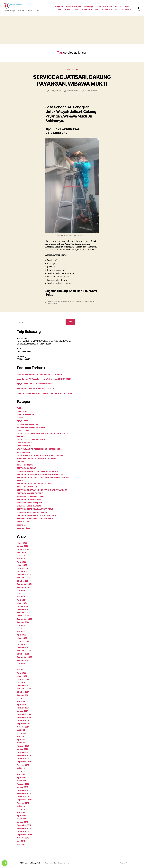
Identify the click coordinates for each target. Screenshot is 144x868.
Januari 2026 (23, 546)
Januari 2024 (23, 606)
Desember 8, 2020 (73, 91)
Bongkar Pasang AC (26, 414)
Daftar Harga (88, 7)
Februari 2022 (23, 679)
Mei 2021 (21, 701)
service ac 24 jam (25, 465)
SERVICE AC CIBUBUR (27, 468)
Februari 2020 (23, 746)
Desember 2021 (24, 686)
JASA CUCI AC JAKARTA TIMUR (32, 439)
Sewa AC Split (23, 522)
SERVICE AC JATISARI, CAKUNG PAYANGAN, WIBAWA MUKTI (72, 80)
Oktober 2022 (23, 654)
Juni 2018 (21, 809)
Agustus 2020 (23, 727)
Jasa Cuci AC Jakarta (102, 9)
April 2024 (22, 600)
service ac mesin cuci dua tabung (32, 512)
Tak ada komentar (91, 91)
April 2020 (22, 739)
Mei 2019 (21, 774)
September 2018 (25, 800)
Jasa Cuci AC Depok (121, 7)
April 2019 (22, 777)
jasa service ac (24, 452)
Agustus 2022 (23, 660)
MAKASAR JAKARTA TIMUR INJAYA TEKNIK (37, 458)
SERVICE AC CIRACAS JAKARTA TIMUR (35, 484)
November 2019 (24, 755)
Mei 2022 (21, 670)
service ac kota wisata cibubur (31, 496)
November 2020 (24, 717)
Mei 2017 (21, 844)
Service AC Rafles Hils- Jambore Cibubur (36, 518)
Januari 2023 (23, 644)
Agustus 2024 (23, 587)
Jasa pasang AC (24, 446)
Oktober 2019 (23, 758)
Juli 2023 (21, 625)
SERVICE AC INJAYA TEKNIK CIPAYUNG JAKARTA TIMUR (43, 490)
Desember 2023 (24, 609)
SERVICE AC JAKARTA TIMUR (31, 493)
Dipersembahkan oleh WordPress (57, 863)
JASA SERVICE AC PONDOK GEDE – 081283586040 (41, 455)
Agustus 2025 (23, 552)
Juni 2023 (21, 628)
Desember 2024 (24, 574)
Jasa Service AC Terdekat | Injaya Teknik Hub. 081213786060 (45, 379)
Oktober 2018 (23, 797)
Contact (98, 7)
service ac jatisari (81, 301)
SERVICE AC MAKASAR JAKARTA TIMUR (36, 509)
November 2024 (24, 578)
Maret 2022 (22, 676)
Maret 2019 (22, 781)
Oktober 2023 (23, 616)
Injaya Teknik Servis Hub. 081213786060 (36, 384)
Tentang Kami (58, 7)
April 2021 (22, 705)
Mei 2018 (21, 812)
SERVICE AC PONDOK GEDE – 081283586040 (38, 515)
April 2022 (22, 673)
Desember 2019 (24, 752)
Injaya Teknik (23, 421)
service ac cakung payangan (65, 301)
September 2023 (25, 619)
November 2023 (24, 613)
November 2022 (24, 651)
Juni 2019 (21, 771)
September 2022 (25, 657)
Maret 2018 (22, 819)
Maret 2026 (22, 543)
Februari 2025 (23, 568)
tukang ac (21, 525)
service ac (51, 301)
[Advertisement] (72, 30)
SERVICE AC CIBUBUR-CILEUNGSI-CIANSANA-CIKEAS (42, 474)
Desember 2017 (24, 825)
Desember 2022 (24, 647)
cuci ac (20, 417)
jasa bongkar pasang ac (28, 424)
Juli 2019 (21, 768)
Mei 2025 (21, 559)
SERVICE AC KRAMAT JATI (29, 499)
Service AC (22, 462)
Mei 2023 (21, 632)
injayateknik (57, 91)
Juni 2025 (21, 555)
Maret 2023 (22, 638)
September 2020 (25, 724)
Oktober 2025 (23, 549)
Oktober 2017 (23, 831)
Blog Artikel (107, 7)
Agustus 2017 (23, 838)
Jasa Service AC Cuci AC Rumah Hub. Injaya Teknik (40, 374)
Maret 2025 (22, 565)
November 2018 (24, 793)
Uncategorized (72, 70)
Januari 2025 (23, 571)
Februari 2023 (23, 641)
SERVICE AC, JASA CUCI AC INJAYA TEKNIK (37, 388)
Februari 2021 (23, 708)
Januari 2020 (23, 749)
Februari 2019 (23, 784)
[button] (5, 863)
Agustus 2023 (23, 622)
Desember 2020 (24, 714)
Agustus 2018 (23, 803)
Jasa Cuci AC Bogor (64, 9)
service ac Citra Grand (27, 487)
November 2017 (24, 828)
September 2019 (25, 762)
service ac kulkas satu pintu (30, 503)
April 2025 (22, 562)
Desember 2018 (24, 790)
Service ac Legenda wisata (29, 506)
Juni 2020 (22, 733)
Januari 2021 (23, 711)
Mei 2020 (21, 736)
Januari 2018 (23, 822)
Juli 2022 (21, 663)
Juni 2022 (21, 667)
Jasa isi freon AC (25, 443)
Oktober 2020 (23, 720)
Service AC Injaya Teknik (33, 863)
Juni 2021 (21, 698)
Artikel (20, 408)
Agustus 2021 (23, 695)
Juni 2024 (22, 594)
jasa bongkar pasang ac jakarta (31, 427)
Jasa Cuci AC (23, 430)
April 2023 (22, 635)
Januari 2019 (23, 787)
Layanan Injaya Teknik (73, 7)
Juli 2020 (21, 730)
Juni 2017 (21, 841)
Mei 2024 (21, 597)
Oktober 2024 (23, 581)
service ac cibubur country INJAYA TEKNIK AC (38, 471)
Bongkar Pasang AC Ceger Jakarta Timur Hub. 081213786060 (46, 393)
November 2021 (24, 689)
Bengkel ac (22, 411)
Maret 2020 (22, 743)
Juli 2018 (21, 806)
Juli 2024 (21, 590)
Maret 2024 (22, 603)
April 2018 (22, 816)
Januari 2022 (23, 682)
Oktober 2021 (23, 692)
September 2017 (25, 835)
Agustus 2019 (23, 765)
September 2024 (25, 584)
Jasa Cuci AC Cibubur (82, 9)
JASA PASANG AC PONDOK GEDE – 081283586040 (41, 449)
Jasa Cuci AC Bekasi (121, 9)
